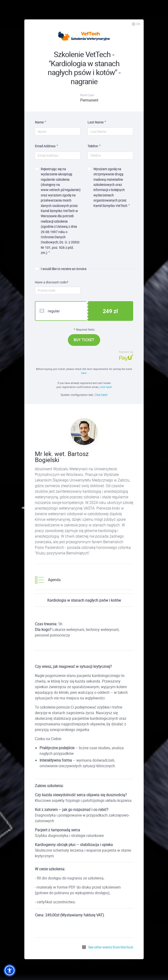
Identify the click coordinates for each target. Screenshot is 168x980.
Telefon (93, 146)
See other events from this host (107, 947)
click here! (106, 387)
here (84, 373)
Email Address (45, 146)
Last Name (95, 122)
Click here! (101, 395)
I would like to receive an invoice (61, 269)
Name (39, 122)
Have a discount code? (52, 282)
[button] (10, 970)
